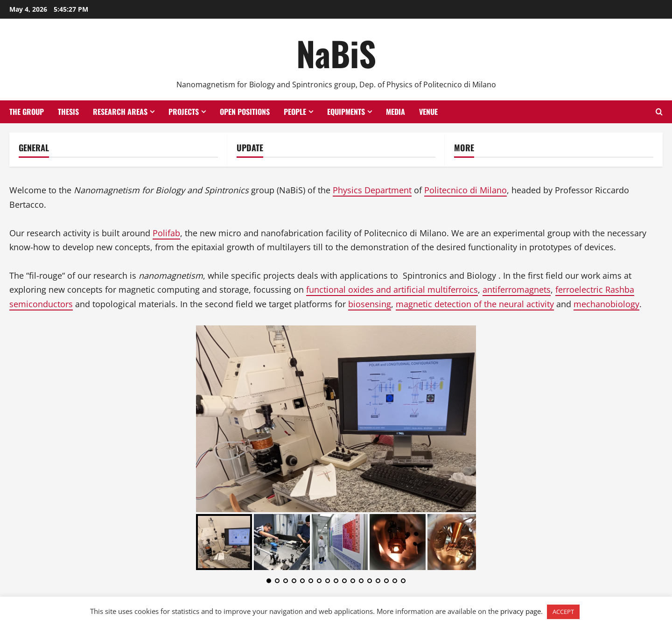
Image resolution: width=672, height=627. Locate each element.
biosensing (370, 304)
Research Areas (120, 112)
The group (27, 112)
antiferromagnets (517, 289)
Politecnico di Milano (465, 190)
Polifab (166, 233)
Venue (428, 112)
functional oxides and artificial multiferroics (392, 289)
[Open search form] (659, 112)
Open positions (245, 112)
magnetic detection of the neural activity (475, 304)
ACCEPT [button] (563, 612)
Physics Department (372, 190)
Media (395, 112)
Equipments (346, 112)
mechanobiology (606, 304)
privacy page (521, 611)
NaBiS (336, 53)
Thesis (68, 112)
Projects (184, 112)
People (295, 112)
